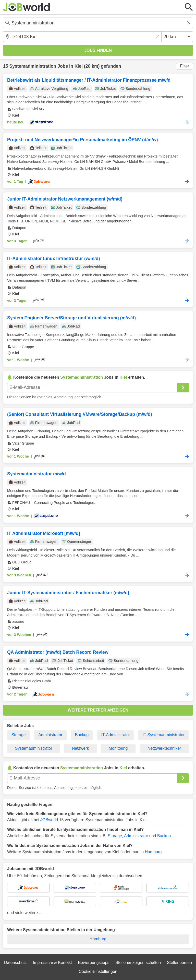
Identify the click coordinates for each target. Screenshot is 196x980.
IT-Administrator (116, 735)
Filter (185, 66)
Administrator (50, 735)
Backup (82, 735)
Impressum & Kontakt (52, 963)
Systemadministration (33, 66)
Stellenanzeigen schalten (138, 963)
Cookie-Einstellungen (98, 971)
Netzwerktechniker (164, 748)
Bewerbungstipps (94, 963)
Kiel (79, 66)
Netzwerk (81, 748)
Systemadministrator (34, 748)
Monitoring (118, 748)
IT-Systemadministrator (164, 735)
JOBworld (49, 820)
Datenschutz (15, 963)
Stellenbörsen (179, 963)
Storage (19, 735)
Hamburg (153, 852)
